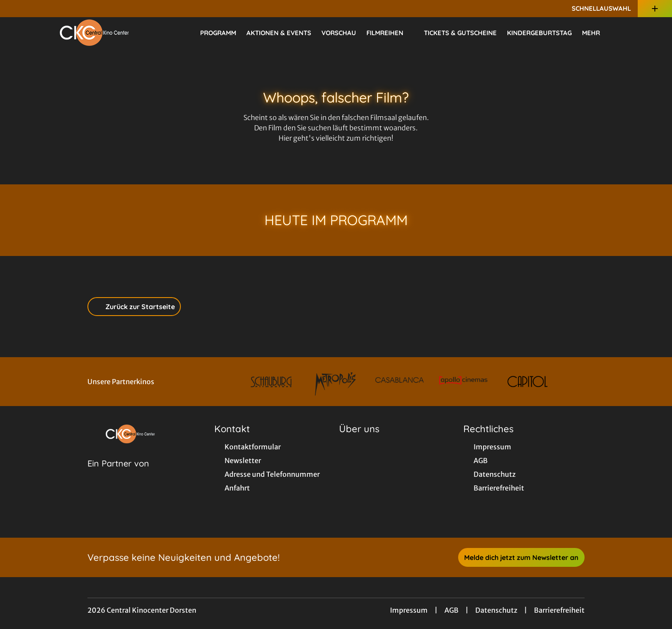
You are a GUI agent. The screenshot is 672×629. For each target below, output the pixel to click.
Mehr (596, 33)
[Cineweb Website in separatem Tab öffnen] (118, 474)
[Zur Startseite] (94, 33)
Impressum (409, 610)
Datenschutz (496, 610)
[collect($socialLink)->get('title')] (15, 9)
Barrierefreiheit (559, 610)
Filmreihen (390, 33)
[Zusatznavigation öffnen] (655, 9)
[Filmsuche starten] (629, 33)
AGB (451, 610)
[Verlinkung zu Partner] (271, 382)
